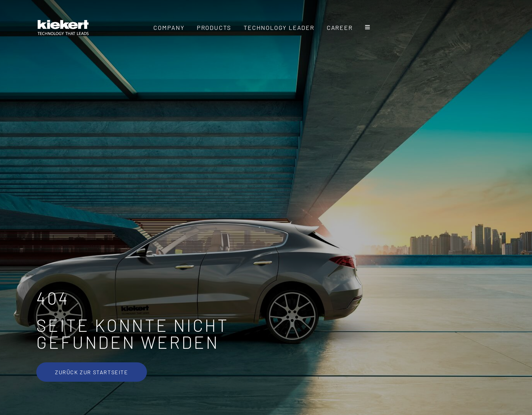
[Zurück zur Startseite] (92, 372)
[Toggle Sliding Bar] (368, 28)
